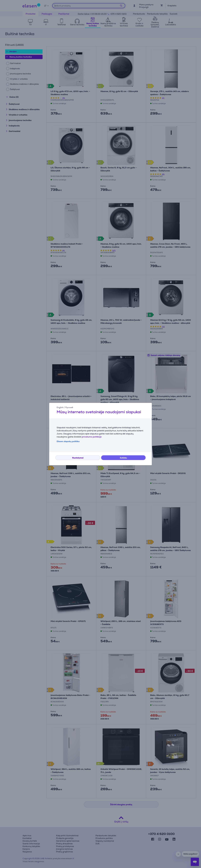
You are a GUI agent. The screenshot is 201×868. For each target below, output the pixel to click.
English (60, 407)
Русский (69, 407)
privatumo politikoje (92, 437)
